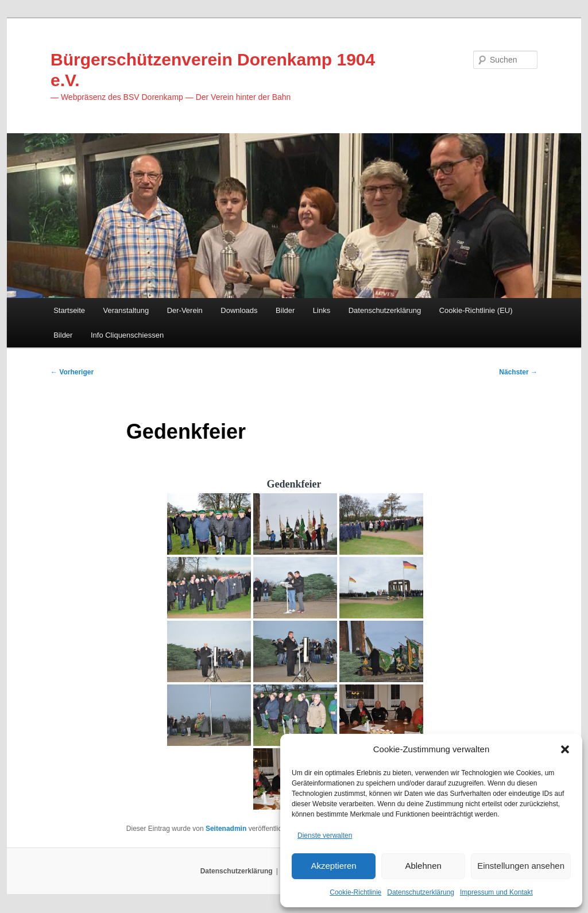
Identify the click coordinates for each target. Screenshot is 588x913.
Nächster (518, 373)
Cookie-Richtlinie (355, 892)
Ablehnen (423, 866)
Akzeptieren (333, 866)
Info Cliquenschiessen (127, 336)
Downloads (239, 311)
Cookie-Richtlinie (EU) (476, 311)
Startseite (69, 311)
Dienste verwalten (325, 835)
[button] (565, 749)
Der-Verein (185, 311)
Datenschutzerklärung (421, 892)
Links (322, 311)
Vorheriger (72, 373)
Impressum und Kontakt (496, 892)
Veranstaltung (126, 311)
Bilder (285, 311)
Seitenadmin (226, 830)
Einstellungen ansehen (521, 866)
